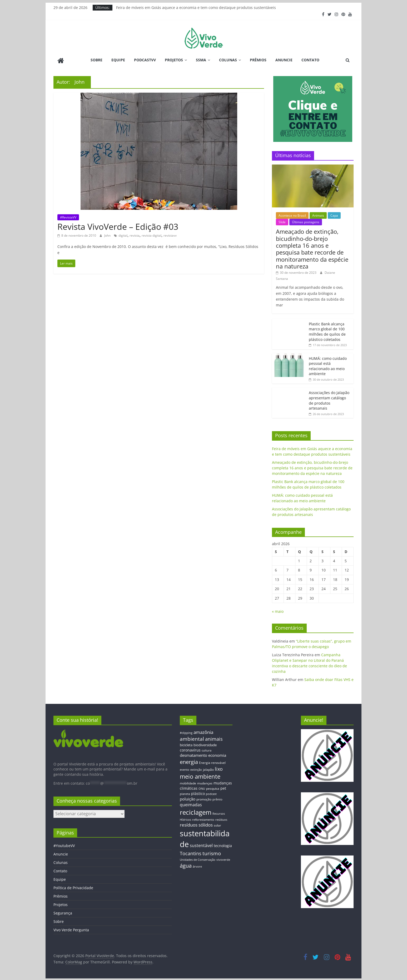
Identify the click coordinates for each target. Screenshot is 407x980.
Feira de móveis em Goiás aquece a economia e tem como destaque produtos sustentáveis (196, 8)
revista (135, 234)
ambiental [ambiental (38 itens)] (192, 738)
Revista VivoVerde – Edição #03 (118, 226)
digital (123, 234)
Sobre (96, 60)
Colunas (228, 60)
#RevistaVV (68, 216)
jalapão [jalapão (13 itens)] (208, 769)
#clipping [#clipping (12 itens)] (186, 732)
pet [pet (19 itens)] (223, 787)
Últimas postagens (306, 221)
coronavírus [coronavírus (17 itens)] (190, 749)
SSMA (201, 60)
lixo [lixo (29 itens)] (219, 768)
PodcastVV (145, 60)
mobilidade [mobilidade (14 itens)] (188, 782)
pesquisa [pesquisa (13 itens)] (213, 788)
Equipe (118, 60)
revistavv (170, 234)
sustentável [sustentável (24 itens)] (201, 844)
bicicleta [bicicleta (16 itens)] (186, 744)
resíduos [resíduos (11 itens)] (221, 819)
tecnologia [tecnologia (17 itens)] (223, 845)
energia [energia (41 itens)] (189, 761)
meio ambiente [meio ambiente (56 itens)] (200, 775)
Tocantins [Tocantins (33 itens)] (191, 852)
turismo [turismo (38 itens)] (212, 852)
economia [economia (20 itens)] (217, 754)
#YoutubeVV (64, 845)
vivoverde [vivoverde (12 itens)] (223, 859)
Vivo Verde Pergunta (71, 929)
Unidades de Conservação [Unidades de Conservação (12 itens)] (198, 859)
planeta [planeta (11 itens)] (185, 793)
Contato (310, 60)
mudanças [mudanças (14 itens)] (205, 782)
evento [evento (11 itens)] (185, 769)
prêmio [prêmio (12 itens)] (217, 798)
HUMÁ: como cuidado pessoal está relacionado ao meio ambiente (328, 365)
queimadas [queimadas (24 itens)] (191, 804)
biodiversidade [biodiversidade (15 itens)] (205, 744)
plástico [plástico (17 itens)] (198, 793)
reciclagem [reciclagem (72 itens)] (196, 811)
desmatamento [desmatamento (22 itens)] (193, 754)
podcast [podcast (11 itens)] (211, 793)
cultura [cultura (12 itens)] (207, 749)
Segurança (63, 912)
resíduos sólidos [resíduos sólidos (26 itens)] (196, 824)
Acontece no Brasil (292, 214)
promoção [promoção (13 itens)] (204, 798)
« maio (278, 611)
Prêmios (258, 60)
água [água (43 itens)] (186, 865)
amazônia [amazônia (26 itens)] (203, 731)
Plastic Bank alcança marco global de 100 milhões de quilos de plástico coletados (327, 331)
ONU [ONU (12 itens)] (202, 788)
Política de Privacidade (73, 887)
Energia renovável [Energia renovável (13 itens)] (212, 762)
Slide (282, 221)
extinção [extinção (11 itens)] (196, 769)
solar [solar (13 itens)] (217, 824)
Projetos (174, 60)
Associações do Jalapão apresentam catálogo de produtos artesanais (329, 400)
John (108, 234)
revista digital (152, 234)
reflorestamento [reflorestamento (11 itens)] (203, 819)
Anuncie (284, 60)
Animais (318, 214)
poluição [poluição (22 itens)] (188, 798)
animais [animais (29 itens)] (214, 738)
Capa (334, 214)
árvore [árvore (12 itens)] (197, 866)
